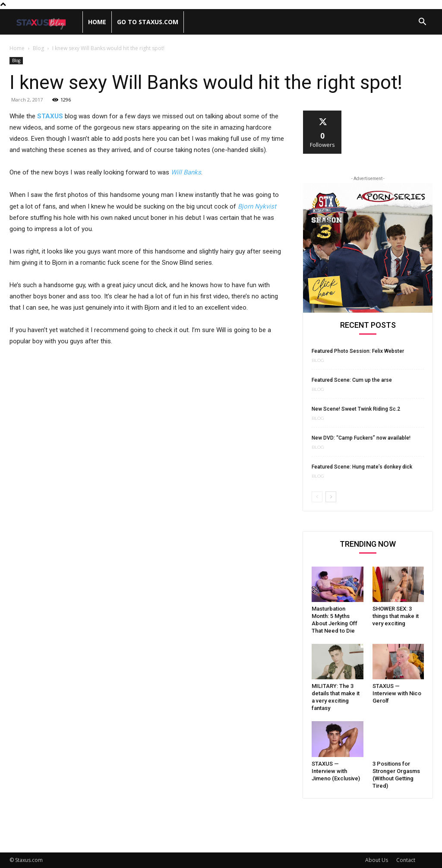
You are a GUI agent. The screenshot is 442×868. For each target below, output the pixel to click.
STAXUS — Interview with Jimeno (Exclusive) (336, 771)
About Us (377, 860)
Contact (406, 860)
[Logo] (46, 22)
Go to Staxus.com (148, 22)
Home (97, 22)
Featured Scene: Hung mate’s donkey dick (362, 467)
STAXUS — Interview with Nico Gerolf (397, 693)
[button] (422, 23)
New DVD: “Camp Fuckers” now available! (361, 438)
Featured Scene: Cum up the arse (352, 380)
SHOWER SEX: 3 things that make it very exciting (396, 616)
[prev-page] (317, 497)
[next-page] (331, 497)
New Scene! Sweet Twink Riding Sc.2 (356, 409)
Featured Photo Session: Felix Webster (358, 351)
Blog (38, 48)
